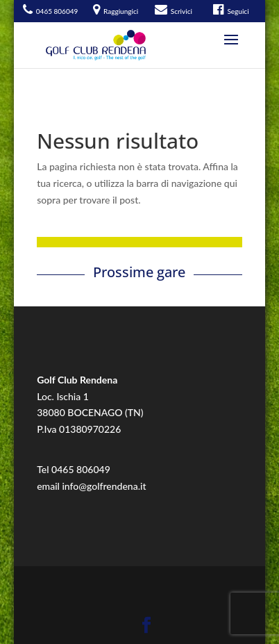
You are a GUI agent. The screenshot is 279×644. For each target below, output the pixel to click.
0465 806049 (81, 469)
